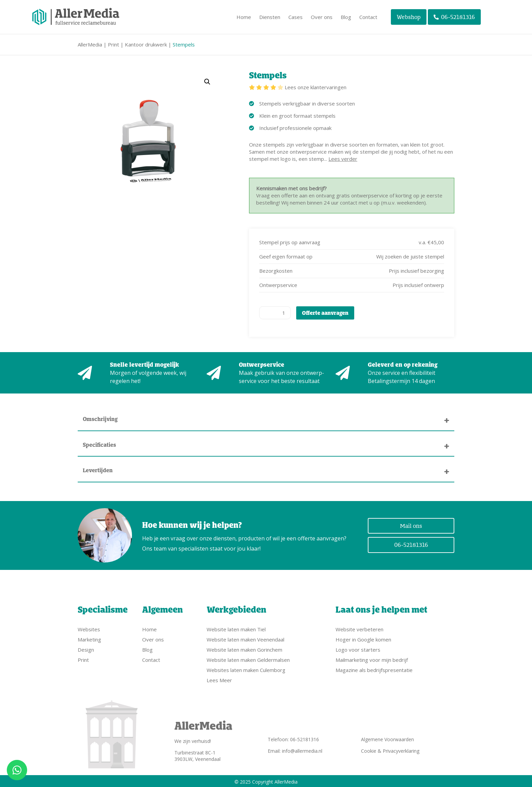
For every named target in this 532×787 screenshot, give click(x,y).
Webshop (409, 17)
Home (244, 17)
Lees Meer (219, 679)
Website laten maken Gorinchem (244, 648)
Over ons (322, 17)
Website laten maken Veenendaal (245, 638)
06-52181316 (454, 17)
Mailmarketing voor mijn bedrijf (372, 658)
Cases (296, 17)
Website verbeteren (359, 628)
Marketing (89, 638)
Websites (89, 628)
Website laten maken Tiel (236, 628)
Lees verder (343, 159)
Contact (368, 17)
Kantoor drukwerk (146, 44)
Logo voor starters (358, 648)
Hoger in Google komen (363, 638)
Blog (346, 17)
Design (86, 648)
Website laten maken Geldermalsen (248, 658)
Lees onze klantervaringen (316, 87)
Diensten (270, 17)
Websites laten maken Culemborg (246, 669)
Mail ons (411, 525)
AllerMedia (90, 44)
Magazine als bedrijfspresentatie (374, 669)
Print (113, 44)
